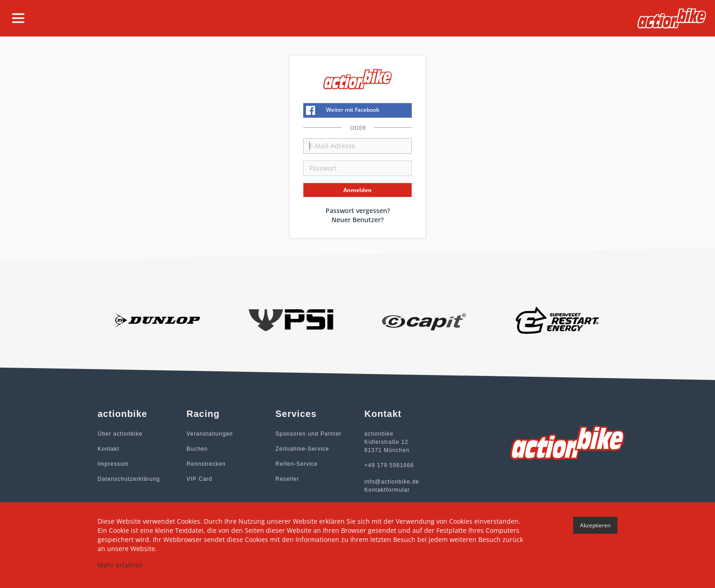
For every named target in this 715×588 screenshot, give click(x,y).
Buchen (197, 449)
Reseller (287, 479)
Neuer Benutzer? (357, 220)
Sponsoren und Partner (308, 434)
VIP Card (199, 479)
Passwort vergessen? (358, 211)
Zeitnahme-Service (302, 449)
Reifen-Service (297, 464)
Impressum (113, 464)
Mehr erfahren (120, 565)
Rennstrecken (206, 464)
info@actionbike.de (392, 482)
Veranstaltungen (210, 434)
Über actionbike (120, 434)
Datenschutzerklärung (129, 479)
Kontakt (109, 449)
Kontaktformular (387, 490)
